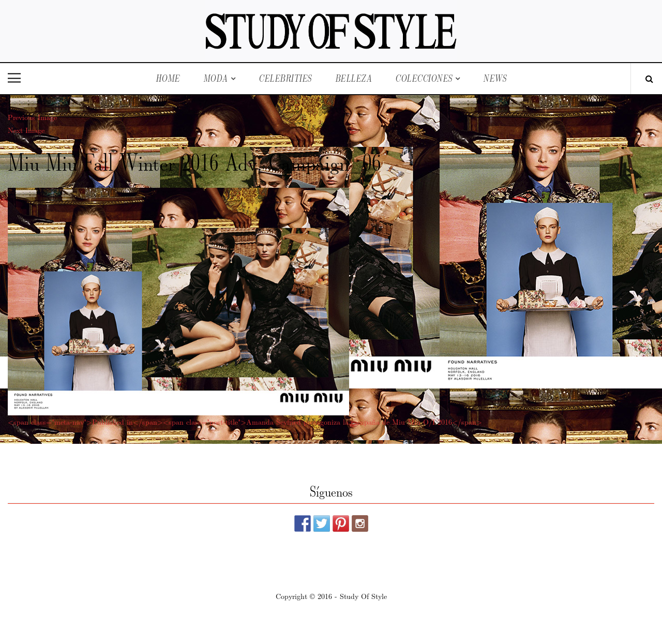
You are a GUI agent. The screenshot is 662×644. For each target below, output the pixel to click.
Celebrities (285, 78)
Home (168, 78)
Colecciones (424, 78)
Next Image (26, 130)
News (495, 78)
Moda (216, 78)
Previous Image (32, 117)
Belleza (354, 78)
